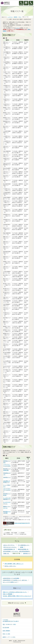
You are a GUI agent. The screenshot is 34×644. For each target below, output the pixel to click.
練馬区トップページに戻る (9, 637)
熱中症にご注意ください (10, 566)
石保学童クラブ (7, 477)
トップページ (10, 17)
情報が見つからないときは (16, 603)
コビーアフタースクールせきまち (7, 490)
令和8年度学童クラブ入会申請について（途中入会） (15, 580)
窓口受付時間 (6, 628)
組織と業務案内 (6, 631)
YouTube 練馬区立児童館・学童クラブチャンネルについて (17, 596)
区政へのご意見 (6, 634)
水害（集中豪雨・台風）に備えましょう (14, 564)
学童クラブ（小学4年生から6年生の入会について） (15, 592)
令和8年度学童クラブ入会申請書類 (11, 578)
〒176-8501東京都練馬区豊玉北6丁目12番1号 (11, 621)
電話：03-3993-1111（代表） (10, 624)
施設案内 (16, 17)
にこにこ (17, 28)
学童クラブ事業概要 (8, 594)
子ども (20, 17)
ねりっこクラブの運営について (10, 582)
